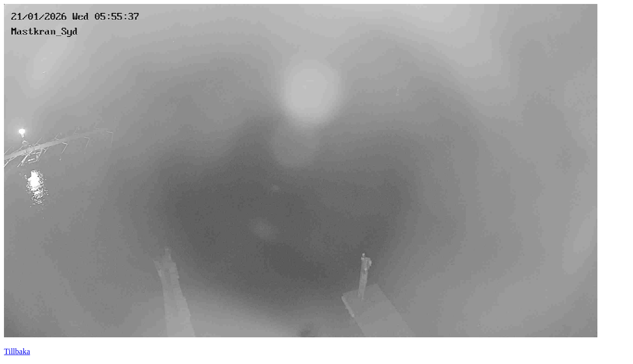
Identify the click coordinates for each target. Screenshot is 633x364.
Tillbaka (17, 351)
